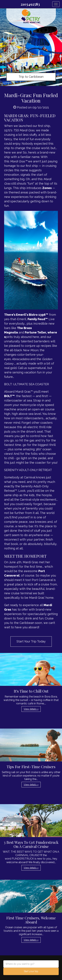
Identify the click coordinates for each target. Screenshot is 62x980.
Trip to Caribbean (31, 77)
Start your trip (31, 971)
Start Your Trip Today (31, 641)
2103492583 (30, 4)
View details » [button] (31, 709)
